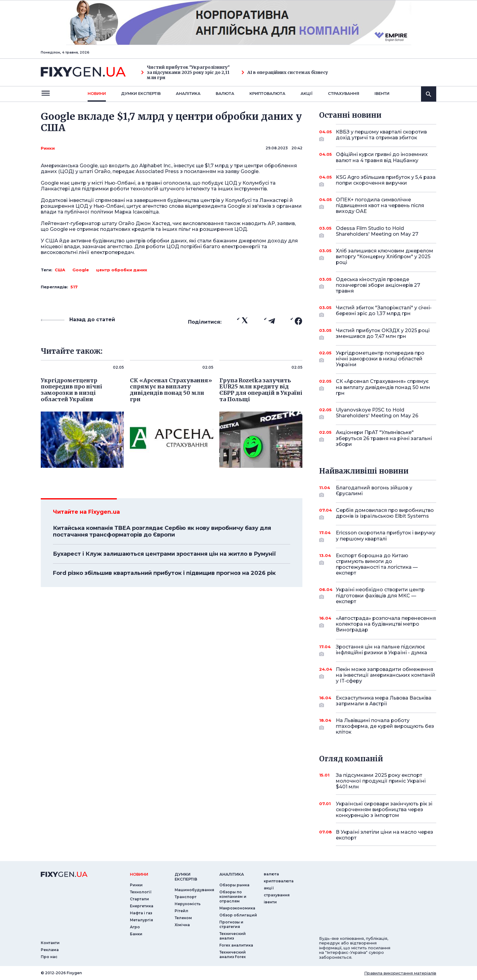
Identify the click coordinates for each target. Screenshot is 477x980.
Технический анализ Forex (233, 954)
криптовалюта (267, 93)
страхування (344, 93)
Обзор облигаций (238, 915)
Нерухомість (188, 904)
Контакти (50, 943)
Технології (141, 892)
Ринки (48, 148)
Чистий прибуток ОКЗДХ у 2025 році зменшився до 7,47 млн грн (383, 334)
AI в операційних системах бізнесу (285, 73)
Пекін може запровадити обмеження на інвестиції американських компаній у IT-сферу (386, 675)
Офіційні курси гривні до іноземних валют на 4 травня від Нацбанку (382, 157)
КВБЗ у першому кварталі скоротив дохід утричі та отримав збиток (381, 135)
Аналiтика (188, 93)
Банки (136, 934)
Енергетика (142, 906)
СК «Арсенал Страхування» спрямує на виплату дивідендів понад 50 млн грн (383, 387)
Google (81, 270)
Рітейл (181, 911)
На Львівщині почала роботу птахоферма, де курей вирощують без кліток (385, 726)
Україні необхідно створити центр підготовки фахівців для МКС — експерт (380, 595)
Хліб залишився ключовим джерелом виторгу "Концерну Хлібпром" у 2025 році (385, 257)
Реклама (50, 950)
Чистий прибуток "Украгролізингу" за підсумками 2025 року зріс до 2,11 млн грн (185, 72)
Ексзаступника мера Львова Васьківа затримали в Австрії (384, 701)
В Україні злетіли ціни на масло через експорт (385, 835)
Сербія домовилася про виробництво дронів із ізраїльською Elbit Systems (385, 514)
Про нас (49, 957)
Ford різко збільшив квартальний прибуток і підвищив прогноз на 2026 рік (164, 573)
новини (97, 93)
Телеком (183, 918)
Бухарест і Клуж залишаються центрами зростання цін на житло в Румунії (164, 554)
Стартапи (139, 899)
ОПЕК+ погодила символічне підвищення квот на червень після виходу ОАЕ (380, 205)
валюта (225, 93)
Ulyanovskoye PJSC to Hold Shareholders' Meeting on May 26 (378, 413)
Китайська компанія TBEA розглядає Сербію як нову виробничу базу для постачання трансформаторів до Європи (162, 531)
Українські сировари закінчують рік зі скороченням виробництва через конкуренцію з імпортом (384, 810)
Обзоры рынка (234, 885)
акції (307, 93)
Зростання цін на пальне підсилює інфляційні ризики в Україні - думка (381, 650)
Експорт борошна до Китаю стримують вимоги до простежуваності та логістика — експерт (378, 564)
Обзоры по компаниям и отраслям (233, 897)
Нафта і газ (141, 913)
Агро (135, 927)
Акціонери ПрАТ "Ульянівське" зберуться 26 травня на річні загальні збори (384, 438)
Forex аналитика (236, 945)
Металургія (141, 920)
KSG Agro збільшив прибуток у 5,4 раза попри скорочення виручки (386, 181)
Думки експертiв (141, 93)
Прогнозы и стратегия (231, 924)
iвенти (382, 93)
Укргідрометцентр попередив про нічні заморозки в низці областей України (380, 359)
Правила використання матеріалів (400, 973)
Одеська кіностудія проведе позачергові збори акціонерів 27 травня (378, 285)
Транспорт (186, 897)
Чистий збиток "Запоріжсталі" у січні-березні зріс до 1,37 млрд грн (384, 311)
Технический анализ (233, 936)
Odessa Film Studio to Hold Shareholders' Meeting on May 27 (378, 232)
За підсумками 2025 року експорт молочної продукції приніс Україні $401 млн (381, 781)
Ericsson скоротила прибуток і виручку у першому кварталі (386, 536)
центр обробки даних (122, 270)
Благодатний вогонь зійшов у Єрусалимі (378, 491)
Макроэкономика (237, 908)
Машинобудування (194, 890)
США (60, 270)
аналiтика (232, 874)
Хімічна (182, 925)
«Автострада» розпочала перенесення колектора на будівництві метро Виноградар (386, 624)
